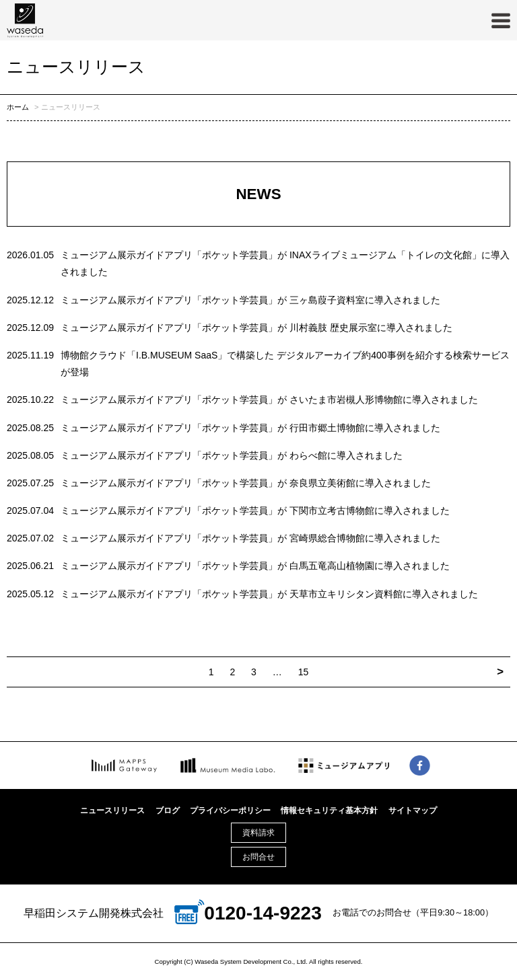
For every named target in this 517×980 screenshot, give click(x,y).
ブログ (168, 811)
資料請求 (258, 833)
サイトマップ (413, 811)
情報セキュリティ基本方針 (329, 811)
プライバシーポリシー (230, 811)
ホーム (18, 107)
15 (304, 672)
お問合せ (258, 857)
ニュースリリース (112, 811)
